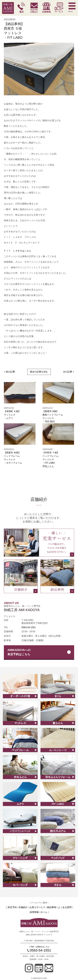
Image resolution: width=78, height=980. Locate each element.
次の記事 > (69, 372)
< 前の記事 (9, 372)
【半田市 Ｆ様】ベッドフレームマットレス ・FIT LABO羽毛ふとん (51, 459)
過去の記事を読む (39, 372)
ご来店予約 (11, 907)
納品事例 (52, 907)
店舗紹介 (23, 907)
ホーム (44, 912)
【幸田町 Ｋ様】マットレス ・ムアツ (12, 415)
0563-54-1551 (29, 627)
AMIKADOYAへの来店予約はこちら (19, 652)
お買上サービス (37, 907)
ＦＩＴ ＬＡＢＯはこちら (18, 251)
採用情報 (34, 912)
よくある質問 (65, 907)
